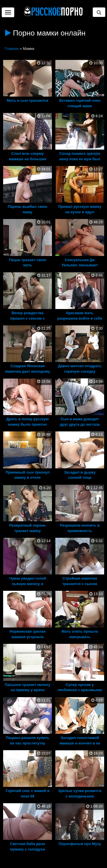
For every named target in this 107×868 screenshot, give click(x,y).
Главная (12, 49)
